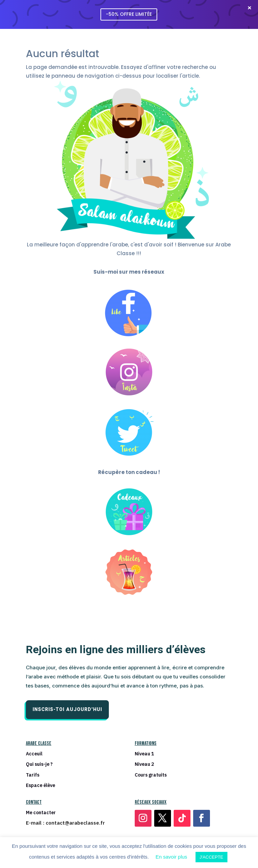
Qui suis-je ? (39, 764)
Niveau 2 (144, 764)
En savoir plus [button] (171, 857)
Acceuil (34, 754)
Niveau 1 (144, 754)
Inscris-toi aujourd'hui (67, 709)
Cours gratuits (151, 775)
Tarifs (33, 775)
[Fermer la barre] (249, 8)
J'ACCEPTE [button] (211, 857)
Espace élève (40, 785)
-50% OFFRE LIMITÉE (129, 14)
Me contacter (41, 813)
